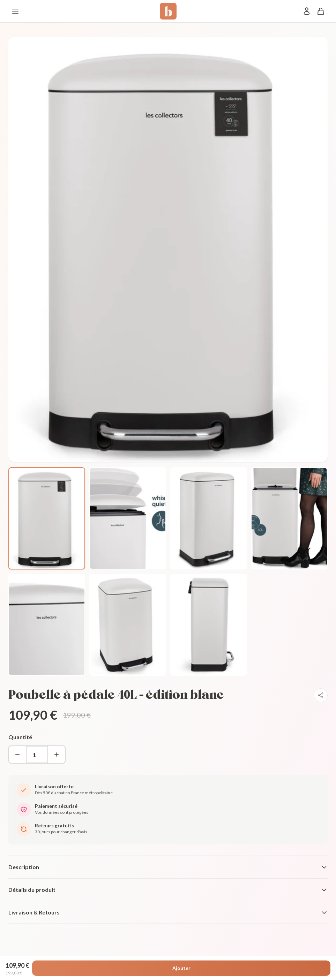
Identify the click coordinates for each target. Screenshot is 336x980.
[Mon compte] (307, 11)
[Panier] (321, 11)
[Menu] (15, 11)
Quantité (20, 737)
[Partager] (321, 695)
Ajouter (181, 968)
